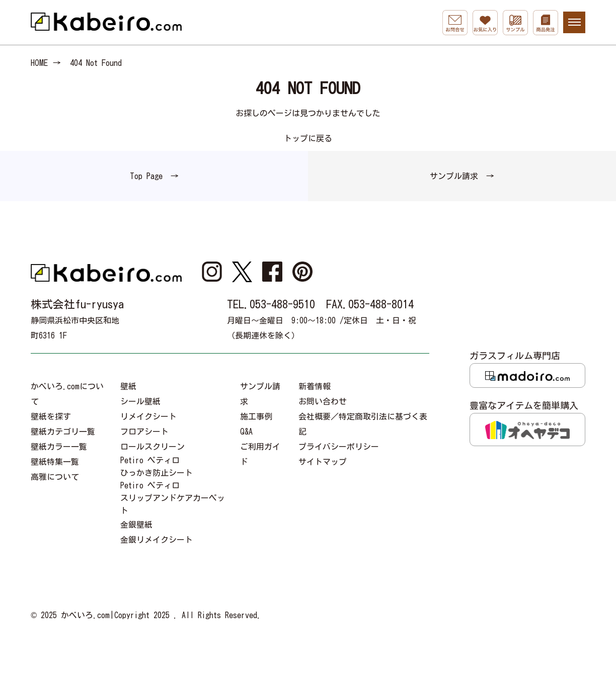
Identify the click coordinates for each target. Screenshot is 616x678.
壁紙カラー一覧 (59, 447)
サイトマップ (323, 462)
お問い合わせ (323, 401)
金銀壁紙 (136, 525)
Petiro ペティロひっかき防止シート (157, 467)
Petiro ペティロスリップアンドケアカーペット (173, 498)
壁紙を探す (51, 416)
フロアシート (144, 432)
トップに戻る (308, 138)
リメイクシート (148, 416)
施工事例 (256, 416)
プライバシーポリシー (339, 447)
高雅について (55, 477)
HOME (39, 63)
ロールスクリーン (152, 447)
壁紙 (128, 386)
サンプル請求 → (462, 176)
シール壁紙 (140, 401)
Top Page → (154, 176)
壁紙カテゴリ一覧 (63, 432)
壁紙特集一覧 (55, 462)
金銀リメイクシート (157, 540)
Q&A (246, 432)
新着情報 (315, 386)
